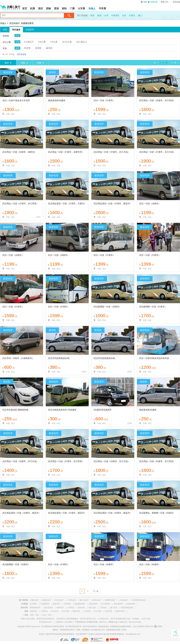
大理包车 (71, 608)
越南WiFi (57, 604)
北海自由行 (34, 600)
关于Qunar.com (45, 622)
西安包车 (82, 608)
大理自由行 (72, 600)
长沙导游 (66, 611)
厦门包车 (114, 608)
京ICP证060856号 (90, 626)
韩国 (99, 15)
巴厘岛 (132, 15)
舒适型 (38, 48)
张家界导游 (120, 611)
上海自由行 (124, 600)
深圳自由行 (97, 600)
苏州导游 (108, 611)
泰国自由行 (47, 600)
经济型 (27, 48)
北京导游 (98, 611)
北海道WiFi (131, 604)
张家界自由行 (110, 600)
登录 (145, 2)
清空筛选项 (21, 54)
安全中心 (103, 622)
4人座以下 (29, 42)
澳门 (140, 15)
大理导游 (44, 611)
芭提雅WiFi (45, 604)
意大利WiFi (106, 604)
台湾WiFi (67, 604)
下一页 (96, 591)
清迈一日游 (34, 615)
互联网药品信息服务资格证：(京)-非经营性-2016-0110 (132, 626)
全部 (5, 30)
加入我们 (69, 622)
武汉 (17, 36)
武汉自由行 (15, 23)
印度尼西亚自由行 (139, 600)
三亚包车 (103, 608)
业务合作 (60, 622)
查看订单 (165, 2)
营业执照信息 (103, 626)
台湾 (106, 15)
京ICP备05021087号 (73, 626)
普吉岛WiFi (93, 604)
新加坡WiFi (118, 604)
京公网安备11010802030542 (53, 626)
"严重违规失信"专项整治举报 (86, 622)
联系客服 (176, 2)
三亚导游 (87, 611)
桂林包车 (60, 608)
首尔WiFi (33, 604)
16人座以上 (82, 42)
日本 (124, 15)
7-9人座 (54, 42)
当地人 (3, 23)
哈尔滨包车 (49, 608)
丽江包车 (92, 608)
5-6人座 (42, 42)
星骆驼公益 (113, 622)
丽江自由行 (84, 600)
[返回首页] (10, 6)
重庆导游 (76, 611)
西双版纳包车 (35, 608)
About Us (123, 622)
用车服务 (16, 30)
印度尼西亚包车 (127, 608)
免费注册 (154, 2)
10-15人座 (67, 42)
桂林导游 (33, 611)
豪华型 (49, 48)
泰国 (92, 15)
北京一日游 (47, 615)
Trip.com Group (135, 622)
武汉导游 (55, 611)
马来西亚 (115, 15)
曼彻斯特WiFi (80, 604)
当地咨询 (30, 30)
